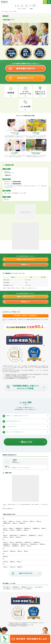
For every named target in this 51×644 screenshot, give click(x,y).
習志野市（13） (13, 551)
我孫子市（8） (12, 521)
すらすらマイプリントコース (18, 589)
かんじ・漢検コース (7, 589)
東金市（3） (23, 546)
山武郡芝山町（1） (23, 535)
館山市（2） (6, 542)
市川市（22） (26, 521)
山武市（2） (41, 535)
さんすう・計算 (20, 468)
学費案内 (31, 9)
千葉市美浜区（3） (7, 546)
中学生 (30, 6)
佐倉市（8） (6, 535)
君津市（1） (26, 530)
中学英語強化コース (16, 587)
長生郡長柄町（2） (7, 544)
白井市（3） (6, 537)
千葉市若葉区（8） (16, 546)
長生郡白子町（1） (28, 542)
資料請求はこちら (25, 264)
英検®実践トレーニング (9, 285)
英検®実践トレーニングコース (27, 587)
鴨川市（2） (13, 530)
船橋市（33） (6, 556)
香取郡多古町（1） (28, 528)
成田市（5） (20, 551)
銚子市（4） (12, 542)
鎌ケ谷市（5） (6, 530)
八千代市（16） (13, 567)
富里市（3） (29, 546)
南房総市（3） (13, 562)
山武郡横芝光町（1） (33, 535)
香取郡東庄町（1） (37, 528)
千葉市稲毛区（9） (16, 544)
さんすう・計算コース (39, 587)
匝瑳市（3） (12, 537)
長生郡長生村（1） (37, 542)
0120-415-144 (44, 186)
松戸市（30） (6, 562)
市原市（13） (32, 521)
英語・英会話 (8, 193)
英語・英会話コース (7, 587)
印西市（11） (39, 521)
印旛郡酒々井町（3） (7, 523)
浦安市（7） (15, 523)
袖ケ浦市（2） (19, 537)
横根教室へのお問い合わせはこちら (25, 259)
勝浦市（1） (12, 528)
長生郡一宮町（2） (19, 542)
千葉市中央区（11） (24, 544)
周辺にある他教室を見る (8, 509)
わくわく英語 (23, 193)
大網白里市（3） (22, 523)
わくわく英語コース (28, 589)
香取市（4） (44, 528)
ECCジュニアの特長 (22, 9)
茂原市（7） (20, 562)
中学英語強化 (16, 193)
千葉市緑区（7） (43, 544)
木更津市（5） (19, 530)
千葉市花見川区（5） (34, 544)
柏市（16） (5, 528)
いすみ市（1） (19, 521)
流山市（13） (6, 551)
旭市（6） (5, 521)
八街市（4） (6, 567)
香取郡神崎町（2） (19, 528)
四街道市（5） (20, 567)
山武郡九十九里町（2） (14, 535)
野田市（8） (26, 551)
